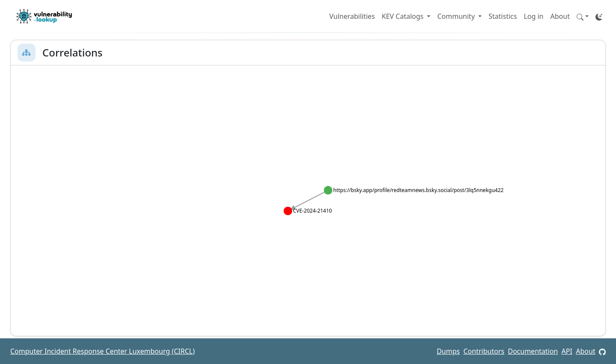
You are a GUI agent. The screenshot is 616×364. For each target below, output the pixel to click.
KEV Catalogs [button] (403, 16)
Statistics (503, 16)
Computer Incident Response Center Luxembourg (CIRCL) (102, 351)
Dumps (448, 351)
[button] (583, 16)
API (567, 351)
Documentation (533, 351)
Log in (533, 16)
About (560, 16)
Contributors (484, 351)
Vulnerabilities (352, 16)
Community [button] (457, 16)
